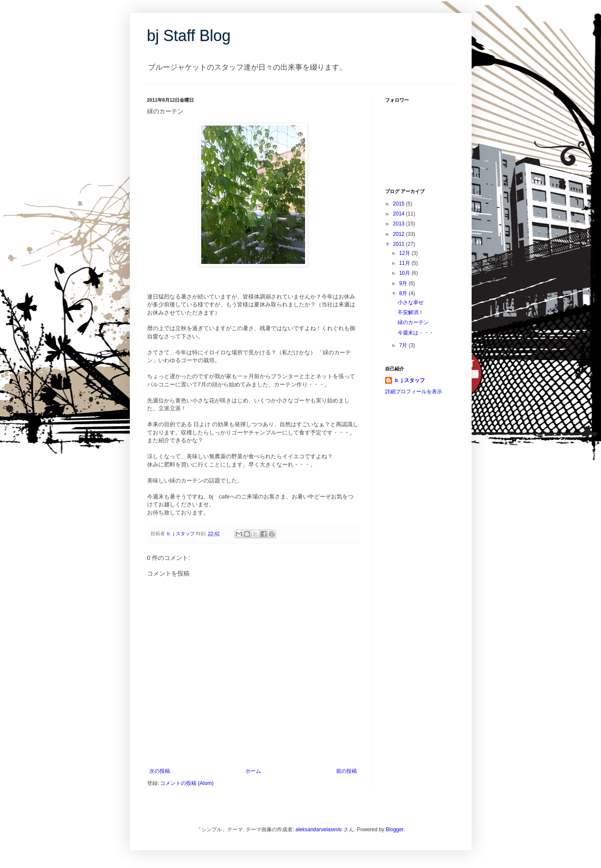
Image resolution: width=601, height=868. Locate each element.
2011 (399, 244)
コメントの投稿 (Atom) (187, 783)
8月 (404, 293)
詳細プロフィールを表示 (414, 392)
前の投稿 (347, 771)
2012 (399, 234)
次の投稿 (160, 771)
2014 (399, 214)
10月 (405, 273)
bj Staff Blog (189, 36)
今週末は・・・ (416, 333)
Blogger (395, 829)
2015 (399, 204)
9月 (404, 283)
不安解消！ (411, 312)
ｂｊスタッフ (409, 380)
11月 (405, 263)
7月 (404, 345)
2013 (399, 224)
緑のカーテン (413, 322)
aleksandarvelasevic (319, 829)
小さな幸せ (411, 302)
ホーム (253, 771)
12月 (405, 253)
